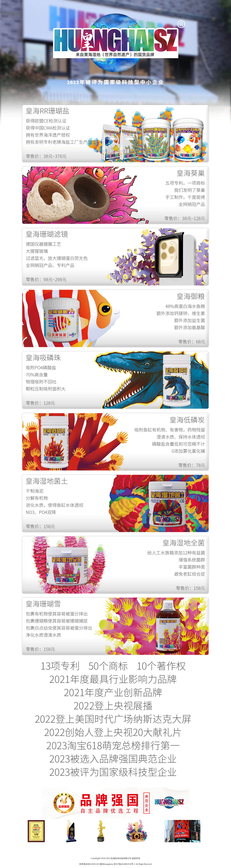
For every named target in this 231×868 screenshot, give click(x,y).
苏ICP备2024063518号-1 (124, 864)
